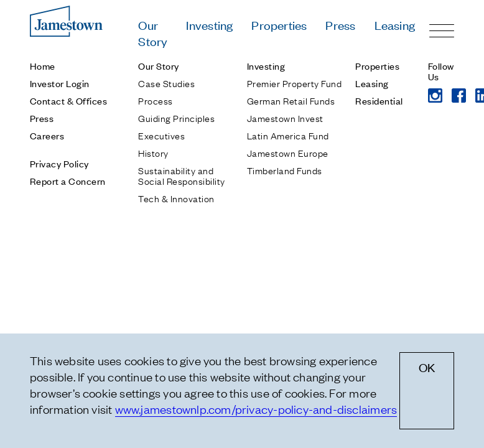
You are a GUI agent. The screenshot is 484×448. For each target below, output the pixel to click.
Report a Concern (68, 181)
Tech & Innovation (176, 198)
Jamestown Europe (288, 152)
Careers (47, 135)
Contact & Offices (68, 100)
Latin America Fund (288, 135)
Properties (279, 25)
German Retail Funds (291, 100)
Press (340, 25)
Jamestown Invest (285, 118)
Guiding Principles (176, 118)
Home (43, 66)
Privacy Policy (59, 163)
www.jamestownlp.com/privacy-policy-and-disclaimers (256, 409)
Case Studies (166, 83)
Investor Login (60, 83)
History (153, 152)
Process (155, 100)
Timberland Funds (285, 170)
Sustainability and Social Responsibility (181, 175)
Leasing (395, 25)
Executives (161, 135)
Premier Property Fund (294, 83)
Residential (379, 100)
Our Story (153, 33)
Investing (209, 25)
